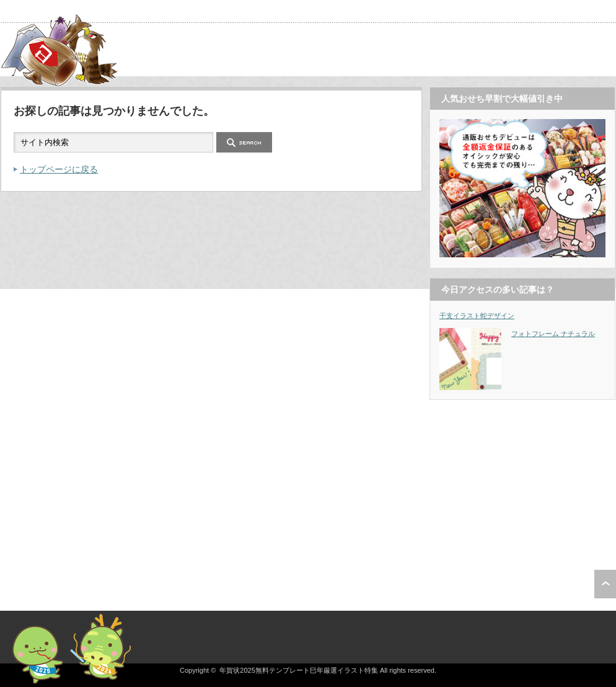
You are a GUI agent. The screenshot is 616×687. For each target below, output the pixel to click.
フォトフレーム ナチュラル (553, 334)
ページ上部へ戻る (605, 584)
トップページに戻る (59, 169)
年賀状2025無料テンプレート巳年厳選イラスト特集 (298, 670)
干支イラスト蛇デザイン (477, 316)
